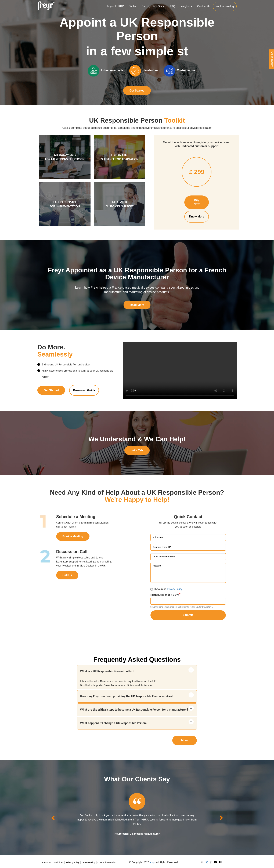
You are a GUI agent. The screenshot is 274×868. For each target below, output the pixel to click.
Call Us (67, 575)
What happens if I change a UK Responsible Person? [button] (114, 723)
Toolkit (133, 6)
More (185, 740)
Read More (137, 305)
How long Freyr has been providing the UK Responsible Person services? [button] (127, 696)
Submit (188, 615)
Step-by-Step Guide (153, 6)
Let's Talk (137, 450)
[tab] (137, 671)
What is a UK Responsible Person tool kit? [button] (107, 671)
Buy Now (197, 202)
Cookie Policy (89, 862)
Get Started (137, 91)
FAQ (173, 6)
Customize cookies (107, 862)
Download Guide (84, 390)
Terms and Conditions (53, 862)
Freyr (152, 862)
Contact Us (204, 6)
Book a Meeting (73, 536)
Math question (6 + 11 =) (165, 595)
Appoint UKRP (115, 6)
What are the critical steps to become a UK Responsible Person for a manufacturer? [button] (134, 710)
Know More (197, 217)
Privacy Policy (175, 589)
